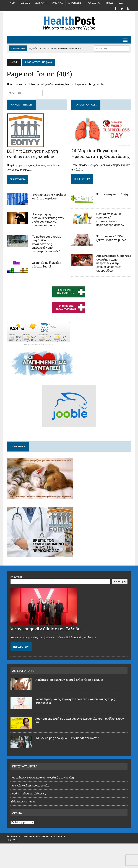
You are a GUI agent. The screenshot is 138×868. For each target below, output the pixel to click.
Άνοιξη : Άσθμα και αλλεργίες (28, 793)
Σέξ (121, 3)
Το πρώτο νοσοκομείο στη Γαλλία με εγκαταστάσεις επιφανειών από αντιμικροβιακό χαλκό (47, 244)
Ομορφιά (57, 3)
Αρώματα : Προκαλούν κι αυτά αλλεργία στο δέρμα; (69, 680)
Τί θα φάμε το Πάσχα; (23, 801)
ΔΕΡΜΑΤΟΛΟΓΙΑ (23, 671)
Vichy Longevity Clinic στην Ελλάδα (46, 629)
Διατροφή (41, 3)
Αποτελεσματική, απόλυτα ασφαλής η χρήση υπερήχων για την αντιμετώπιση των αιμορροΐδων (114, 263)
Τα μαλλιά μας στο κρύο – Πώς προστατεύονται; (67, 738)
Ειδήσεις (25, 3)
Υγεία (12, 3)
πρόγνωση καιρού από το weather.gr (39, 344)
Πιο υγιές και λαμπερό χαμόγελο (30, 785)
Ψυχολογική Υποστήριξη (112, 194)
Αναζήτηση (17, 577)
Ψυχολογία (93, 3)
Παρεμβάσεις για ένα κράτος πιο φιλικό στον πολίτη (42, 778)
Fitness (109, 3)
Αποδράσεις (75, 3)
